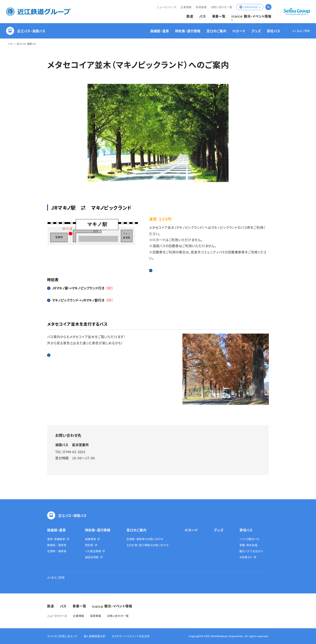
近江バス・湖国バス (26, 31)
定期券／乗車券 (57, 551)
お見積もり (246, 557)
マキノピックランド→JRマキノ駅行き (78, 300)
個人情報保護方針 (95, 636)
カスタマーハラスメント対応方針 (131, 636)
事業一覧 (219, 16)
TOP (10, 44)
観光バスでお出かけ (251, 551)
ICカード (239, 31)
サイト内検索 (268, 7)
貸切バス (273, 31)
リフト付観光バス (249, 539)
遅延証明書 (92, 557)
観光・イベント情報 (252, 16)
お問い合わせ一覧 (222, 7)
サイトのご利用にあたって (62, 636)
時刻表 (89, 545)
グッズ (256, 31)
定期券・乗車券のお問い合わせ (145, 539)
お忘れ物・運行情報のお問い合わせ (148, 545)
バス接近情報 (93, 551)
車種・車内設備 (248, 545)
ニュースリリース (167, 7)
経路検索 (91, 539)
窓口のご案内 (217, 31)
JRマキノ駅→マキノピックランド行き (78, 288)
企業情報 (186, 7)
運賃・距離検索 (56, 539)
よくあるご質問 (301, 31)
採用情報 (201, 7)
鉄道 (190, 16)
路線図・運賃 (160, 31)
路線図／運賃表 (57, 545)
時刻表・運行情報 (188, 31)
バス (203, 16)
